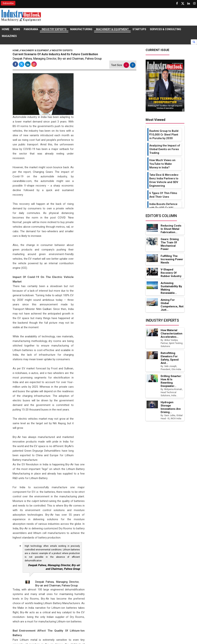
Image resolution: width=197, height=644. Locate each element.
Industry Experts (54, 30)
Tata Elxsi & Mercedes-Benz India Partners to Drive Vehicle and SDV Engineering (164, 180)
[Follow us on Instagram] (194, 3)
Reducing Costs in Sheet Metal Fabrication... (171, 229)
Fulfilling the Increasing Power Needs (172, 259)
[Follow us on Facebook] (177, 3)
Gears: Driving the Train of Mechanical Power (170, 244)
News (17, 30)
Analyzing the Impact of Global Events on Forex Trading (165, 149)
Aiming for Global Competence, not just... (172, 305)
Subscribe (8, 3)
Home (6, 30)
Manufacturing (81, 30)
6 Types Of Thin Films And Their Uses (163, 195)
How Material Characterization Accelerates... (172, 334)
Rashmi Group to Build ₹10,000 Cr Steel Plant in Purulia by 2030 (164, 135)
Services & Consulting (165, 30)
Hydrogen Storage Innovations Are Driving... (171, 407)
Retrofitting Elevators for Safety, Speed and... (170, 358)
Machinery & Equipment (112, 30)
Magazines (9, 36)
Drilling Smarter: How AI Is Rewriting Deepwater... (171, 381)
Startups (139, 30)
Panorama (31, 30)
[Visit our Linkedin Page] (189, 3)
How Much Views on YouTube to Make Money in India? (162, 164)
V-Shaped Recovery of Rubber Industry (171, 273)
